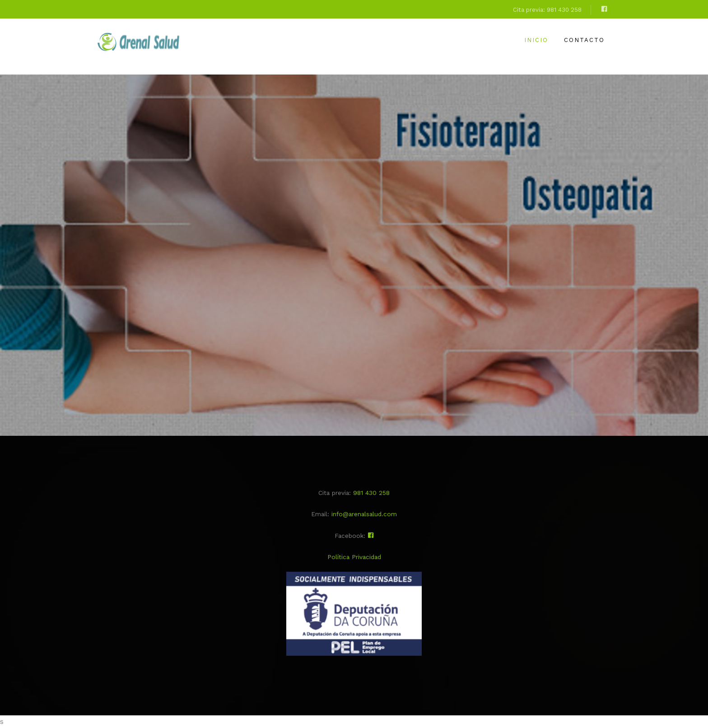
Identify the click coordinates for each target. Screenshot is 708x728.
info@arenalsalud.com (364, 514)
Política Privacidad (354, 557)
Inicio (536, 40)
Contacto (584, 40)
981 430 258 (371, 493)
